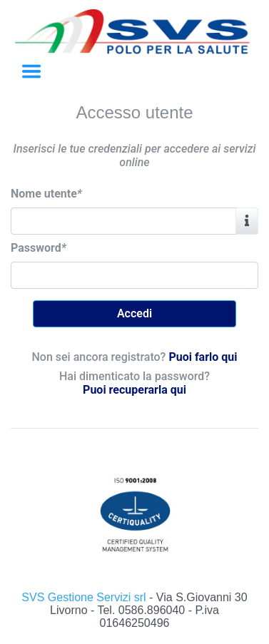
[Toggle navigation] (31, 71)
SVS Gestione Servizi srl (85, 597)
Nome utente (46, 194)
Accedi (134, 313)
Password (39, 248)
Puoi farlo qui (203, 357)
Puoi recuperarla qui (134, 390)
